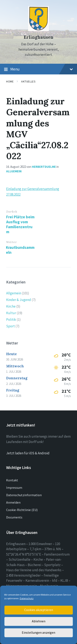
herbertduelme (44, 167)
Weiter (11, 242)
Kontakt (12, 480)
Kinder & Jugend (19, 300)
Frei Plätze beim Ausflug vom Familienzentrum (20, 224)
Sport (10, 326)
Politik (11, 320)
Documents (14, 517)
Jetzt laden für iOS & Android (28, 453)
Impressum (14, 488)
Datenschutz (27, 598)
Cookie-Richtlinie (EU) (22, 510)
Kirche (11, 306)
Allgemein (14, 171)
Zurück (12, 212)
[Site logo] (38, 30)
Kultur (11, 313)
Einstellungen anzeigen (39, 633)
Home (10, 81)
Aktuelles (28, 81)
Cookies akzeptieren (39, 610)
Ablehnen (38, 621)
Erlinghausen (38, 37)
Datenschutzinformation (24, 495)
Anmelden (13, 502)
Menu (38, 69)
